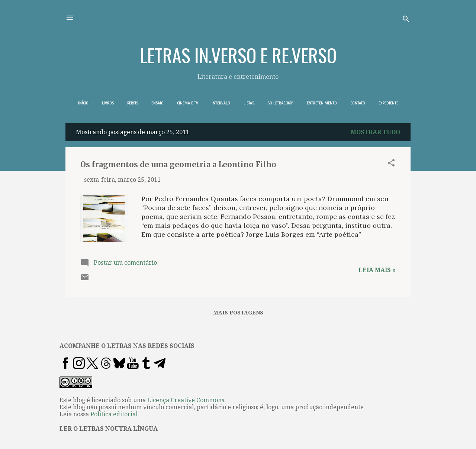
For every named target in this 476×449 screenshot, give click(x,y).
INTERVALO (221, 103)
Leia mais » (377, 270)
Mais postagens (238, 313)
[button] (391, 164)
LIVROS (108, 103)
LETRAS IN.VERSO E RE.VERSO (238, 55)
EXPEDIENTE (388, 103)
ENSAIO (157, 103)
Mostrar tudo (375, 132)
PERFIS (133, 103)
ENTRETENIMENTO (322, 103)
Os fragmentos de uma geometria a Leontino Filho (178, 164)
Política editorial (114, 414)
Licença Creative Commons (186, 400)
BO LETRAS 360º (280, 103)
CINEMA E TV (188, 103)
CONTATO (358, 103)
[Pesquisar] (406, 20)
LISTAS (249, 103)
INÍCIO (83, 103)
